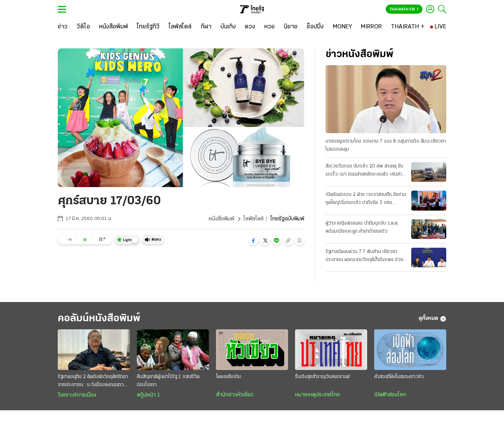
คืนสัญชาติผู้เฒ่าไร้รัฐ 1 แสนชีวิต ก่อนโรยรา (168, 381)
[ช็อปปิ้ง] (315, 27)
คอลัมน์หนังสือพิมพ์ (99, 319)
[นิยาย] (291, 27)
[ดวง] (250, 27)
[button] (253, 241)
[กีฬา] (206, 27)
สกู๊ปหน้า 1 (148, 395)
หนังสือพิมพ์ (221, 219)
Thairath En (404, 9)
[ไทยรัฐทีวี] (148, 27)
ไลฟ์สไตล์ (253, 219)
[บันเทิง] (228, 27)
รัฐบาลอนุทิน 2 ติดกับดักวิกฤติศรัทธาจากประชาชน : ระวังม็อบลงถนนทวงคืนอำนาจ (93, 382)
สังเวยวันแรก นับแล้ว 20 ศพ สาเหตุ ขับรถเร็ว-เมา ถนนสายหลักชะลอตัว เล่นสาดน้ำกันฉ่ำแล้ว (365, 171)
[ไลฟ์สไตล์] (180, 27)
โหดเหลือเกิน (228, 377)
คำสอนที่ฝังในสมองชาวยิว (399, 377)
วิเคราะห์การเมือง (77, 395)
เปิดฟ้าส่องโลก (390, 395)
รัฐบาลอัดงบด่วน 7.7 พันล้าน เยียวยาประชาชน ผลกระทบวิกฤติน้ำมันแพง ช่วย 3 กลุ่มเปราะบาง (364, 256)
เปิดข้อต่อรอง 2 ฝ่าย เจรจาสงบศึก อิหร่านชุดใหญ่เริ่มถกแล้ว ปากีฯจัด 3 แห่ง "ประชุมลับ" (366, 199)
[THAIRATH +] (408, 27)
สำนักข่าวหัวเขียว (235, 395)
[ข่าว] (63, 27)
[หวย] (269, 27)
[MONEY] (342, 27)
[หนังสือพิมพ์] (114, 27)
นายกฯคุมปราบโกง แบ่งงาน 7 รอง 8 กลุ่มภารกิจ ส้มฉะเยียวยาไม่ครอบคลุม (386, 145)
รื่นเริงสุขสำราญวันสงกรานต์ (322, 377)
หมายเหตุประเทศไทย (317, 395)
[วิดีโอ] (83, 27)
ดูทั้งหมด (432, 319)
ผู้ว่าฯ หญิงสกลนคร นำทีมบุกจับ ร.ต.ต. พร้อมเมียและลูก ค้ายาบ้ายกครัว (362, 227)
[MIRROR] (371, 27)
